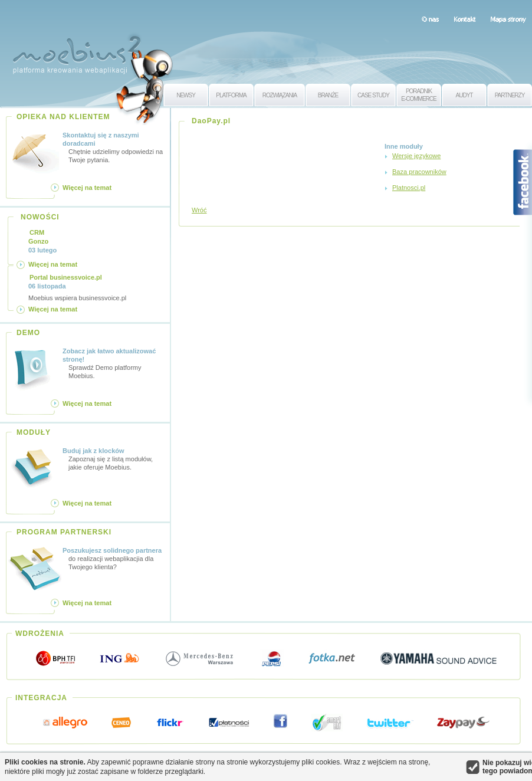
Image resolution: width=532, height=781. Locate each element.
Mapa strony (508, 19)
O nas (430, 19)
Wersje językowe (416, 156)
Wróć (199, 210)
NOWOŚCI (40, 217)
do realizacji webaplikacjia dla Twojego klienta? (114, 558)
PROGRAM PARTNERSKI (64, 532)
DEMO (28, 333)
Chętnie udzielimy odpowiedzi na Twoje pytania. (114, 147)
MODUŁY (34, 432)
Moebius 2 (77, 52)
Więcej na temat (87, 188)
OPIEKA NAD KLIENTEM (63, 117)
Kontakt (464, 19)
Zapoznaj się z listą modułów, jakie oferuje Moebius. (114, 459)
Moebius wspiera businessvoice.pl (77, 287)
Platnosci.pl (409, 188)
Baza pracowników (419, 172)
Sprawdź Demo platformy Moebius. (114, 363)
